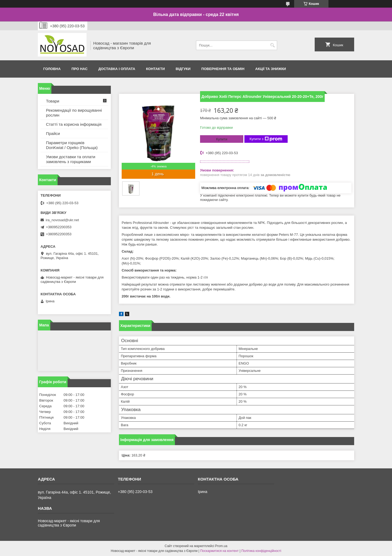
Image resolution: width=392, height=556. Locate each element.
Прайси (53, 133)
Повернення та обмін (223, 69)
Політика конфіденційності (261, 551)
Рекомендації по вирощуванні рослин (74, 113)
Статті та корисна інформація (74, 124)
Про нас (79, 69)
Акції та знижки (271, 69)
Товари (53, 101)
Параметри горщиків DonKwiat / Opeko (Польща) (72, 145)
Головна (52, 69)
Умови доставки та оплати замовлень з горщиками (71, 159)
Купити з (266, 139)
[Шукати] (272, 45)
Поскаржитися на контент (219, 551)
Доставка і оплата (117, 69)
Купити (222, 139)
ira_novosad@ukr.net (62, 220)
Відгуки (183, 69)
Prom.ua (221, 546)
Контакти (155, 69)
